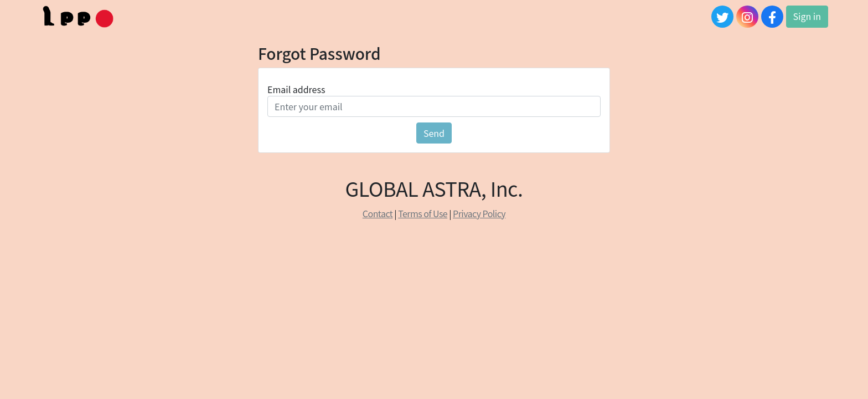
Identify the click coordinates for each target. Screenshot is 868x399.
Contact (378, 213)
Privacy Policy (479, 213)
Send (434, 133)
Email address (296, 89)
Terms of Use (423, 213)
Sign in (807, 16)
